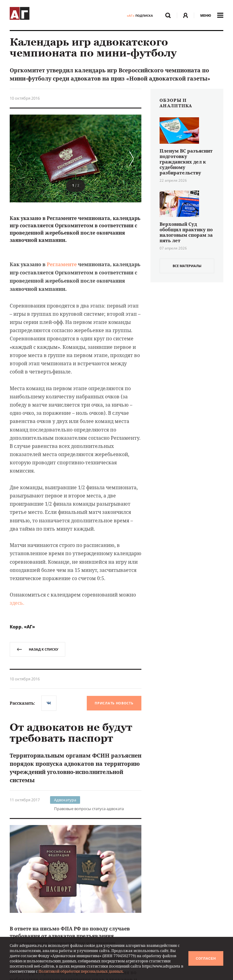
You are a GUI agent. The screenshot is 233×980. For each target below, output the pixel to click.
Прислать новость (114, 703)
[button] (130, 158)
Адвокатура (65, 800)
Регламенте (62, 264)
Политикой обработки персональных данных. (81, 971)
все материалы (187, 266)
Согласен (206, 958)
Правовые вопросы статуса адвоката (89, 809)
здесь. (17, 603)
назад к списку (37, 649)
